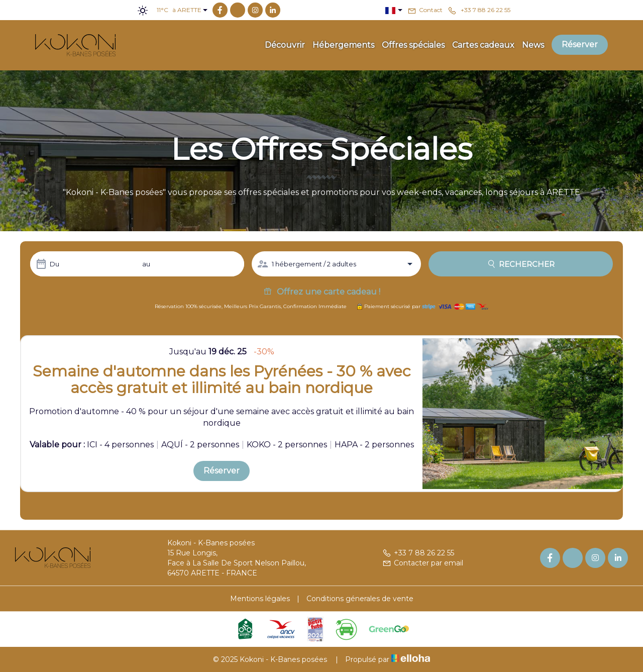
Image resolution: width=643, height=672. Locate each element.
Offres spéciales (413, 45)
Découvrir (285, 45)
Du (55, 264)
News (533, 45)
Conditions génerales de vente (360, 599)
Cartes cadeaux (483, 45)
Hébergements (343, 45)
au (146, 264)
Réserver (580, 44)
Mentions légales (260, 599)
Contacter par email (423, 563)
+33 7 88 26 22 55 (418, 553)
